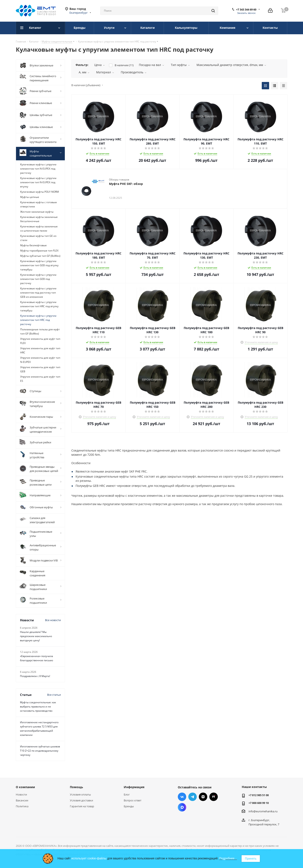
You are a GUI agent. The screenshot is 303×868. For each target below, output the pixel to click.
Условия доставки (81, 800)
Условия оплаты (80, 794)
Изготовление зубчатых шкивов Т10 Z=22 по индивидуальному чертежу (40, 751)
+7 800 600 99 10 (259, 803)
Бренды (129, 806)
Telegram (193, 797)
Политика (22, 806)
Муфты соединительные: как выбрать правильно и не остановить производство (38, 707)
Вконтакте (182, 797)
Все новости (53, 620)
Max (182, 807)
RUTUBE (214, 797)
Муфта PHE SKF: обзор (126, 184)
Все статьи (54, 695)
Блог (127, 794)
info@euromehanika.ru (263, 811)
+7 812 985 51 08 (259, 795)
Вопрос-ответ (133, 800)
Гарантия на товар (82, 806)
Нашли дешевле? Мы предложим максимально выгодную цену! (36, 636)
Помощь (76, 787)
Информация (134, 787)
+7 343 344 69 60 (246, 9)
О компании (25, 787)
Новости (21, 794)
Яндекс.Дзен (203, 797)
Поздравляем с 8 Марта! (35, 676)
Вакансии (22, 800)
